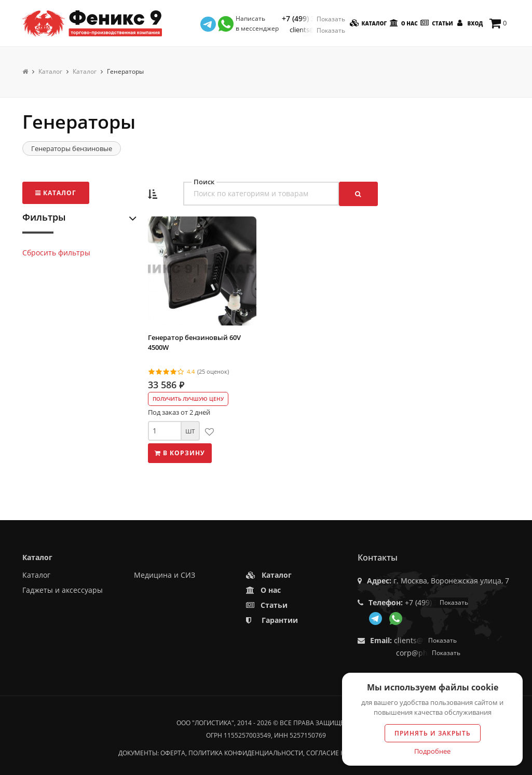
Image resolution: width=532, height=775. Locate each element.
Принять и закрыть (433, 733)
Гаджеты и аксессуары (63, 590)
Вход (469, 23)
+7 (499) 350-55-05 (313, 19)
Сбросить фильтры (56, 253)
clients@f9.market (317, 30)
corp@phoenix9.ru (428, 653)
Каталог (367, 23)
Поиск (204, 182)
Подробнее (432, 751)
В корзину (180, 453)
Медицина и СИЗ (165, 575)
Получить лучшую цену (188, 399)
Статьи (436, 23)
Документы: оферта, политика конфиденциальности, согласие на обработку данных (266, 753)
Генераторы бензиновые (72, 148)
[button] (153, 194)
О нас (403, 23)
